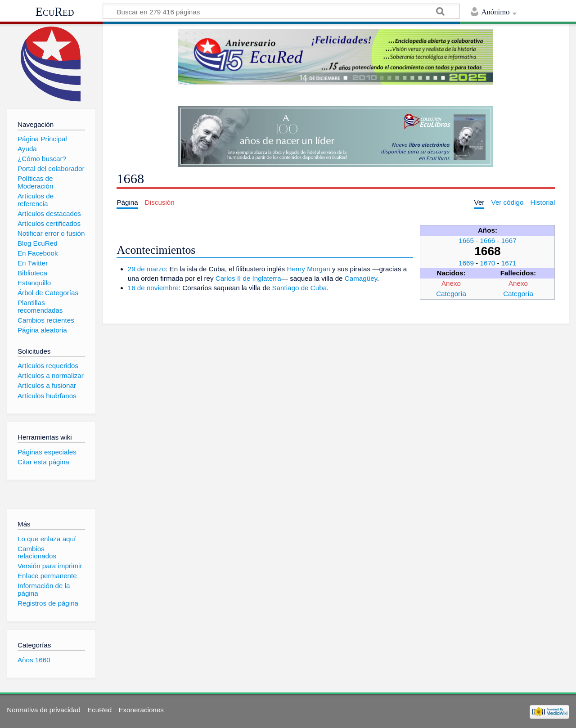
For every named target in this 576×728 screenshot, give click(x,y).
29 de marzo (147, 269)
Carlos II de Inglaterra (248, 278)
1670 (488, 263)
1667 (509, 240)
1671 (509, 263)
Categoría (451, 294)
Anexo (451, 283)
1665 (466, 240)
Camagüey (361, 278)
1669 (466, 263)
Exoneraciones (141, 710)
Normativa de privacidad (44, 710)
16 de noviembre (153, 288)
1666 (488, 240)
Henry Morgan (308, 269)
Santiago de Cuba (300, 288)
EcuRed (55, 12)
